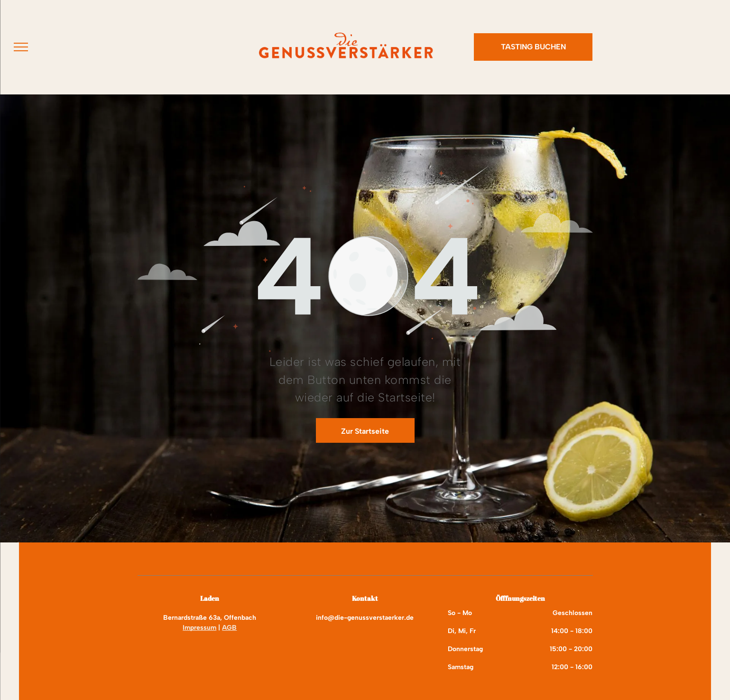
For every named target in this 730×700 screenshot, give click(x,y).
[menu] (21, 47)
